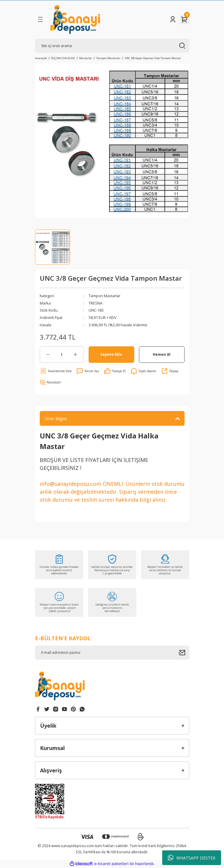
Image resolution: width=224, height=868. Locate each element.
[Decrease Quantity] (48, 355)
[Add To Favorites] (56, 371)
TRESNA (96, 303)
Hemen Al (162, 354)
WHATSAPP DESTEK (192, 858)
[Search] (112, 46)
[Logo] (75, 19)
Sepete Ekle (111, 354)
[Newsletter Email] (112, 653)
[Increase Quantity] (76, 355)
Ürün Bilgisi (56, 418)
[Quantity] (62, 355)
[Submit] (184, 653)
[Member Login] (173, 19)
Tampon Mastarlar (104, 296)
